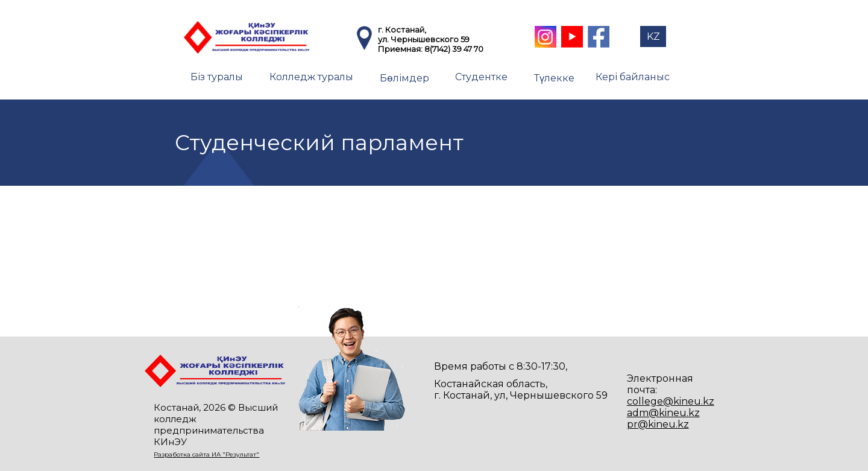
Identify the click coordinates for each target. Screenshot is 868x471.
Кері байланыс (633, 77)
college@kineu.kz (671, 401)
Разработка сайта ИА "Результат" (206, 454)
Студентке (481, 77)
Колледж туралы (311, 77)
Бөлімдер (404, 78)
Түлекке (554, 78)
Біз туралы (217, 77)
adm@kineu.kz (663, 413)
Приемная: (401, 49)
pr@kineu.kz (658, 424)
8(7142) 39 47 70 (454, 49)
